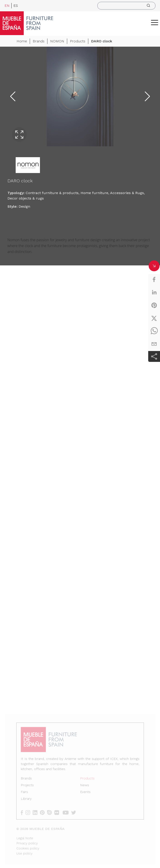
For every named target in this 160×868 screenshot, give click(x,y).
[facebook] (154, 279)
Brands (39, 42)
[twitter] (154, 318)
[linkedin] (154, 292)
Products (78, 42)
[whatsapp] (154, 331)
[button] (155, 22)
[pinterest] (154, 305)
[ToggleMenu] (155, 22)
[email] (154, 344)
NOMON (57, 42)
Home (22, 42)
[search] (126, 6)
